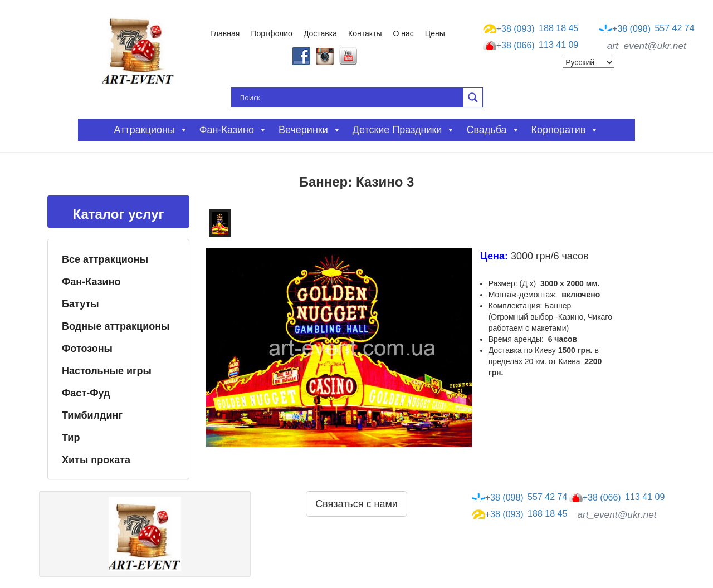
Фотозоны (87, 349)
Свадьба (493, 130)
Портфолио (272, 33)
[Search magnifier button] (473, 97)
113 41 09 (531, 46)
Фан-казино (233, 130)
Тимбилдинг (92, 415)
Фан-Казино (91, 282)
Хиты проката (96, 460)
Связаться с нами (356, 504)
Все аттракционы (105, 259)
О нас (404, 33)
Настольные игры (107, 371)
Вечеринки (310, 130)
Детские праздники (404, 130)
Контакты (365, 33)
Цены (435, 33)
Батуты (80, 304)
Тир (71, 438)
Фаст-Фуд (86, 393)
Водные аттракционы (116, 326)
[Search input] (350, 97)
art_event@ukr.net (647, 46)
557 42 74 (647, 28)
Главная (225, 33)
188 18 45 (531, 28)
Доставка (320, 33)
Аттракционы (151, 130)
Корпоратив (565, 130)
